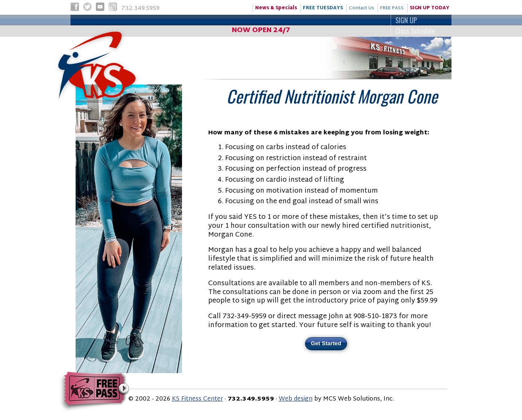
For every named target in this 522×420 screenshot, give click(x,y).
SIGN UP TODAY (430, 8)
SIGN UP (260, 20)
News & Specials (276, 8)
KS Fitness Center (197, 399)
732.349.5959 (128, 9)
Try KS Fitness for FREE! (94, 391)
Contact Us (362, 8)
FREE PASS (392, 8)
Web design (296, 399)
